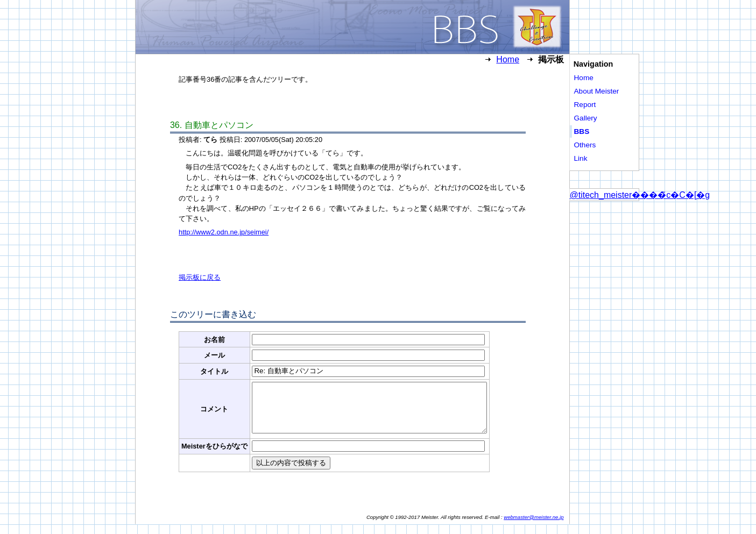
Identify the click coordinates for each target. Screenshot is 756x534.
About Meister (597, 91)
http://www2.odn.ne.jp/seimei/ (224, 232)
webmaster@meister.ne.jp (534, 527)
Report (585, 105)
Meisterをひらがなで (214, 456)
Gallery (586, 118)
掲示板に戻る (200, 277)
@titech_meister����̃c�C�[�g (640, 195)
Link (581, 158)
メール (214, 355)
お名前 (214, 340)
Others (585, 145)
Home (508, 59)
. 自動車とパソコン (212, 125)
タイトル (214, 371)
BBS (582, 131)
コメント (214, 414)
